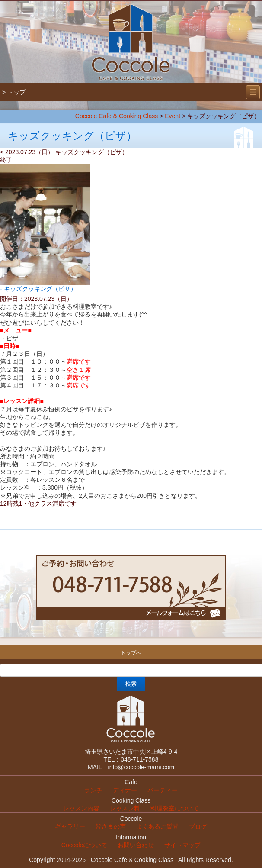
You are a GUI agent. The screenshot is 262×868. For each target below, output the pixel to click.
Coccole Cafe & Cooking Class (117, 116)
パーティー (163, 790)
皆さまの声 (111, 826)
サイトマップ (182, 845)
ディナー (125, 790)
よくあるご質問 (157, 826)
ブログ (198, 826)
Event (173, 116)
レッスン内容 (81, 808)
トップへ (131, 653)
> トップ (14, 92)
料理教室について (175, 808)
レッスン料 (125, 808)
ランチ (93, 790)
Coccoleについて (85, 845)
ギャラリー (70, 826)
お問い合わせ (136, 845)
